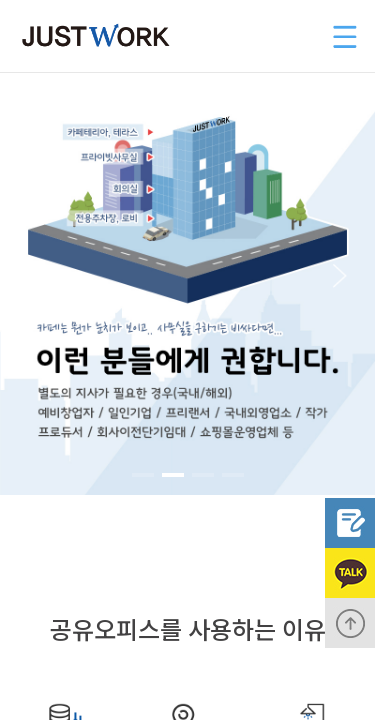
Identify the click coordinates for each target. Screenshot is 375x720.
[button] (33, 275)
